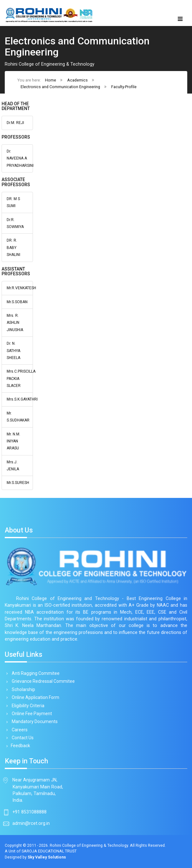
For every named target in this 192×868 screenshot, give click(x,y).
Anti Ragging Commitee (35, 673)
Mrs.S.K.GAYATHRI (22, 399)
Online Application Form (34, 697)
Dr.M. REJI (15, 123)
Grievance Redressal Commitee (42, 681)
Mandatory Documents (34, 721)
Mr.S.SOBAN (17, 302)
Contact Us (22, 738)
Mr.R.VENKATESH (21, 288)
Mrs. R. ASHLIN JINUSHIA (15, 323)
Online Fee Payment (31, 714)
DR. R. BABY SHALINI (13, 248)
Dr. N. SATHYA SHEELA (13, 351)
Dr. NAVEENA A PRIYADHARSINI (20, 158)
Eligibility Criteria (27, 706)
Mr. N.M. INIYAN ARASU (13, 441)
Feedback (20, 746)
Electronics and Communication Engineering (60, 87)
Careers (19, 730)
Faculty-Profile (124, 87)
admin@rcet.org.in (31, 823)
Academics (77, 80)
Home (51, 80)
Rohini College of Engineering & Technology (89, 845)
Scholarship (22, 689)
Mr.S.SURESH (18, 483)
